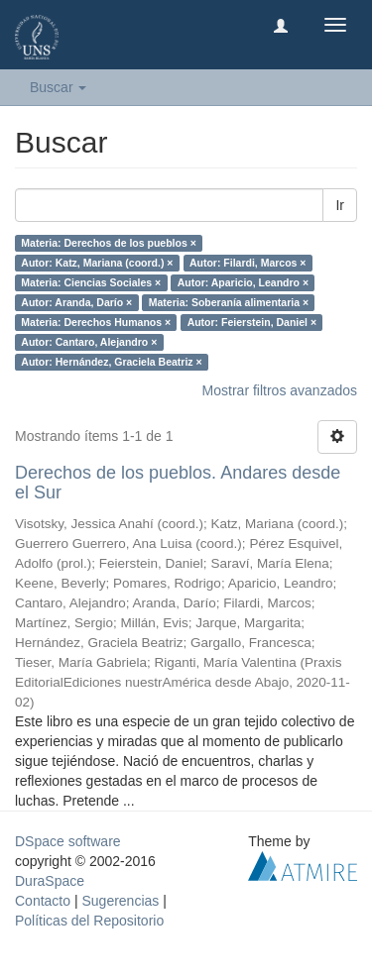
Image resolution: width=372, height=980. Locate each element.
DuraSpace (50, 881)
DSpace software (68, 841)
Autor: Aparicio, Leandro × (243, 282)
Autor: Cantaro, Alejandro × (89, 342)
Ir (340, 205)
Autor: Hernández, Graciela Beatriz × (111, 362)
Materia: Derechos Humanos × (96, 322)
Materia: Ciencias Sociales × (91, 282)
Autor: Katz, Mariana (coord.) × (97, 263)
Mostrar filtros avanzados (280, 390)
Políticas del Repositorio (89, 921)
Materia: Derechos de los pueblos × (109, 243)
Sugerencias (120, 901)
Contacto (43, 901)
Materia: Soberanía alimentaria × (229, 302)
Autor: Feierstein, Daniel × (252, 322)
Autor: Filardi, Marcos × (248, 263)
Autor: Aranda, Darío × (76, 302)
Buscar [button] (58, 87)
